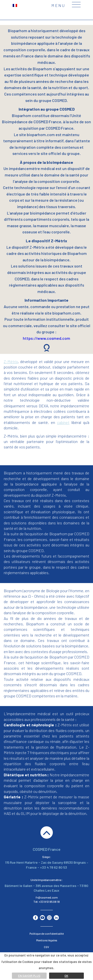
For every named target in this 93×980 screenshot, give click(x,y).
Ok (66, 976)
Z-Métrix (11, 361)
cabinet (63, 422)
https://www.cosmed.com (46, 338)
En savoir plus (29, 976)
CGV (46, 947)
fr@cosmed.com (47, 897)
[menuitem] (15, 5)
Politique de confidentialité (47, 934)
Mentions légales (47, 940)
